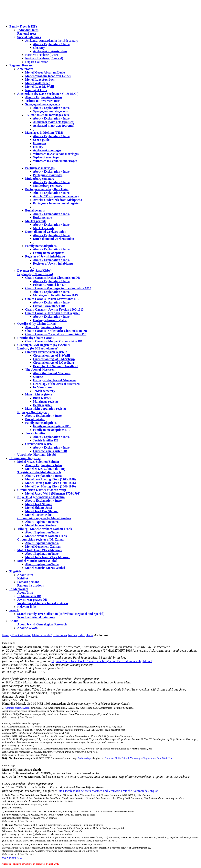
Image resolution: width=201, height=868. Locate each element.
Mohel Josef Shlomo (39, 504)
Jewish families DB (46, 440)
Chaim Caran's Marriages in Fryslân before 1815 (58, 288)
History (38, 147)
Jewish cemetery (44, 391)
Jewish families (35, 433)
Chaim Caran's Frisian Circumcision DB (53, 278)
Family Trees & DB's (23, 26)
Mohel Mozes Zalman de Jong (45, 469)
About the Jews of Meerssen (52, 373)
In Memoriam (42, 387)
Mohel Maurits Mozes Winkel (45, 568)
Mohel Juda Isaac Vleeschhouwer (48, 557)
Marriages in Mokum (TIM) (44, 133)
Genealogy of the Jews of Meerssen (56, 384)
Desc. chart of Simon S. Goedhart (55, 366)
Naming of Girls (36, 90)
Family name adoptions (41, 246)
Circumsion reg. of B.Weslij (51, 355)
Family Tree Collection (17, 635)
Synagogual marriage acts (42, 104)
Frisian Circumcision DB (50, 285)
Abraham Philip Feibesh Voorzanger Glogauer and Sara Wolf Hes (138, 758)
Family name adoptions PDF (52, 426)
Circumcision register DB (50, 451)
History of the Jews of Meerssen (54, 380)
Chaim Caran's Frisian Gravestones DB (52, 299)
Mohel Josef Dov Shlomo (42, 511)
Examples (40, 143)
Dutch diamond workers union (46, 232)
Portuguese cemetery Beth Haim (47, 189)
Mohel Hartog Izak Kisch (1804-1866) (50, 483)
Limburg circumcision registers (46, 352)
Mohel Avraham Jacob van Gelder (48, 76)
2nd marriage (85, 758)
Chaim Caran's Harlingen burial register (53, 313)
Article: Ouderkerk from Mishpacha (58, 200)
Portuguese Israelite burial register (56, 203)
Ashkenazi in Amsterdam (50, 51)
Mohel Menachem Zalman (43, 547)
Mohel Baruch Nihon (39, 515)
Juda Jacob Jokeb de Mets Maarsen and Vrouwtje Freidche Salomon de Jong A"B (109, 791)
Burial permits (35, 210)
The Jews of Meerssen (40, 370)
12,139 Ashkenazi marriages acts (47, 115)
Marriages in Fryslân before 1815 (55, 295)
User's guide (41, 140)
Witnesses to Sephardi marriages (55, 161)
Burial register (35, 419)
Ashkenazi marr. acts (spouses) (54, 122)
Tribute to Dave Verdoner (42, 101)
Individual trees (28, 30)
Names (72, 635)
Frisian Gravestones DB (49, 306)
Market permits (36, 221)
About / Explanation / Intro (51, 44)
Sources (38, 377)
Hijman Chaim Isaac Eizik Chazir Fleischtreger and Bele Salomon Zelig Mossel (102, 661)
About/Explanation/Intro (42, 522)
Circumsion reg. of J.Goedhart (53, 363)
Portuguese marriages (40, 168)
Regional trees (27, 34)
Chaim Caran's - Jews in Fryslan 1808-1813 (54, 309)
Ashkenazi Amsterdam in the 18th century (52, 41)
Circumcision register (40, 444)
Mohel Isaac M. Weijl (39, 87)
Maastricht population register (46, 409)
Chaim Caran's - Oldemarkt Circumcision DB (56, 331)
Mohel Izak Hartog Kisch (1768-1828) (50, 479)
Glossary (39, 48)
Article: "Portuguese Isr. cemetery (56, 196)
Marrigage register (46, 401)
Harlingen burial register (50, 320)
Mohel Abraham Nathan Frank (46, 536)
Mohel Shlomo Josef (39, 508)
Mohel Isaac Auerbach (40, 80)
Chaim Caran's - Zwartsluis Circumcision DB (56, 334)
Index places (85, 635)
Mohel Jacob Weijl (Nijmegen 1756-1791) (53, 493)
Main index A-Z (42, 635)
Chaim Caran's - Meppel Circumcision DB (54, 341)
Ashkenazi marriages (47, 150)
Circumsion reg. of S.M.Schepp (54, 359)
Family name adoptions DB (51, 430)
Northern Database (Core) (41, 55)
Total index (60, 635)
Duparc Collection (37, 62)
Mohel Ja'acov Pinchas (40, 525)
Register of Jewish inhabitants (45, 256)
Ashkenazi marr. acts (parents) (54, 126)
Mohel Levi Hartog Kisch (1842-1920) (50, 486)
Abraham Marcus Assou (17, 708)
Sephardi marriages (46, 157)
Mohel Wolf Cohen (38, 83)
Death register (42, 405)
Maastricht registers (39, 394)
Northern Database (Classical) (44, 58)
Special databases (29, 37)
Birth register (42, 398)
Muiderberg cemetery (40, 179)
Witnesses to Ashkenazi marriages (56, 154)
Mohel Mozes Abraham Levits (45, 72)
